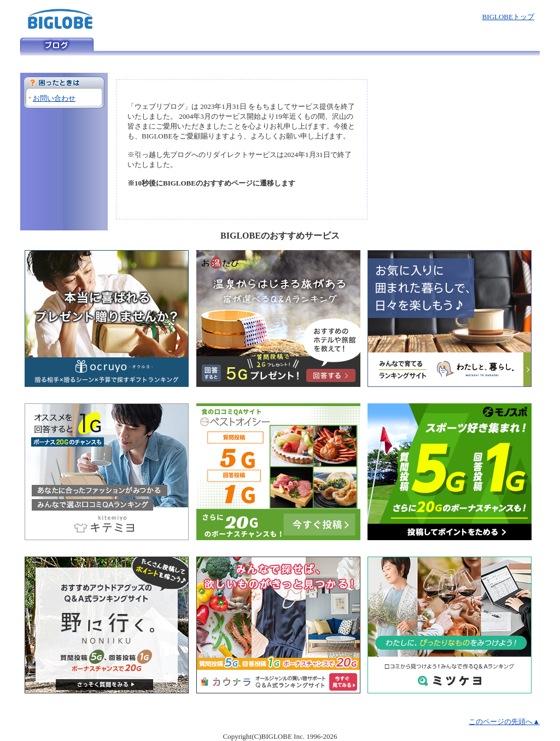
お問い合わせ (54, 98)
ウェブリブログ (57, 44)
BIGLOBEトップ (508, 17)
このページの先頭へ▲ (504, 722)
